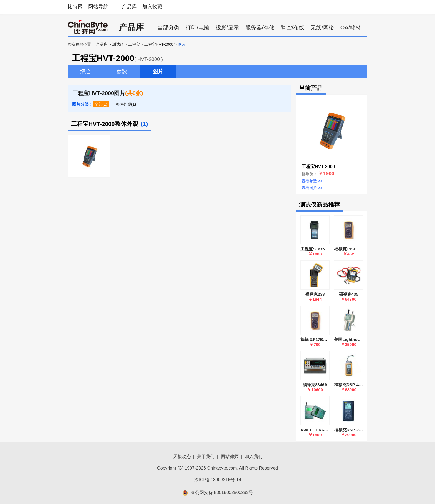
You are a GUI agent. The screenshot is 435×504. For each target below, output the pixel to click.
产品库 (129, 7)
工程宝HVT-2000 (159, 44)
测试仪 (118, 44)
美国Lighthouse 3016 (355, 339)
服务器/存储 (260, 27)
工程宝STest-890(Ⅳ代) (322, 249)
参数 (122, 71)
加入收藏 (152, 7)
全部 (98, 104)
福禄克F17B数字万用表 (322, 339)
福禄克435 (348, 294)
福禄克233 (315, 294)
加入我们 (254, 456)
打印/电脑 (198, 27)
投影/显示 (227, 27)
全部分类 (168, 27)
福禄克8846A (315, 385)
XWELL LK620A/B (318, 430)
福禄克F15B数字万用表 (356, 249)
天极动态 (182, 456)
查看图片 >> (312, 188)
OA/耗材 (351, 27)
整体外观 (123, 104)
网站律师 (230, 456)
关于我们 (206, 456)
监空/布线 (293, 27)
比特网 (75, 7)
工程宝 (134, 44)
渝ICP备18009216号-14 (218, 480)
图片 (158, 71)
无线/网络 (322, 27)
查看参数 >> (312, 181)
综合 (86, 71)
